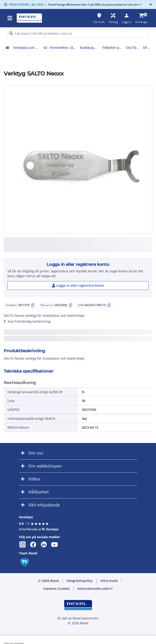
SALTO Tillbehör (134, 48)
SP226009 (148, 48)
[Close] (150, 5)
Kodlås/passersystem (90, 48)
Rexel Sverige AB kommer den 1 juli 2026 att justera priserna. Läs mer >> (94, 5)
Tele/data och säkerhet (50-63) (27, 48)
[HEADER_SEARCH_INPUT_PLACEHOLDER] (78, 33)
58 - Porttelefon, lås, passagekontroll (61, 48)
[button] (10, 18)
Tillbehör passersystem (113, 48)
